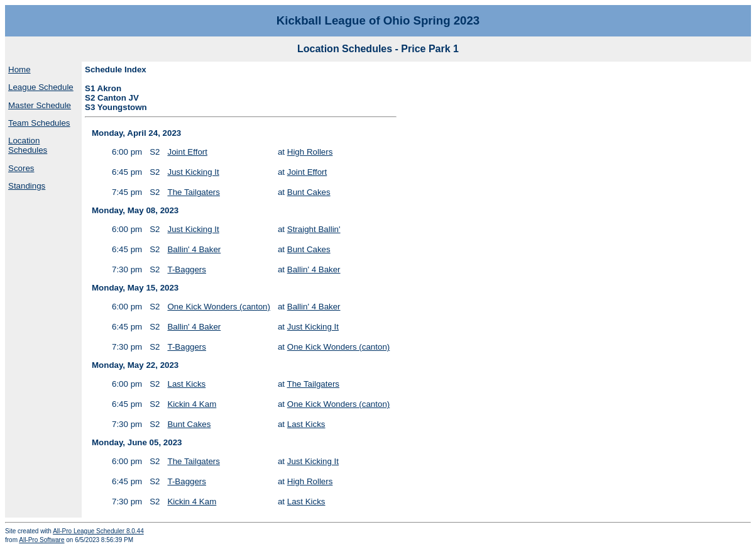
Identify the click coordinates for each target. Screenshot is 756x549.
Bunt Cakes (309, 192)
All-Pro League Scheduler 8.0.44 (98, 531)
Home (19, 69)
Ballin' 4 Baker (194, 249)
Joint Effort (187, 152)
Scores (21, 168)
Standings (27, 186)
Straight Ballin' (314, 229)
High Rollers (310, 152)
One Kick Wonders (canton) (218, 307)
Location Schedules (28, 145)
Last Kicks (186, 384)
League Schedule (41, 87)
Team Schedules (39, 123)
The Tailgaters (193, 192)
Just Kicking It (193, 172)
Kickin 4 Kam (192, 404)
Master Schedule (40, 105)
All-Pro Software (41, 540)
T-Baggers (187, 269)
